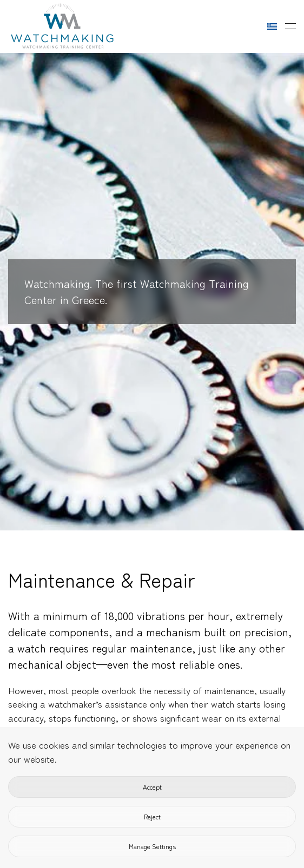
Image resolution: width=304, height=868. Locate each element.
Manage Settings (152, 846)
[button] (290, 26)
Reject (152, 816)
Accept (152, 787)
